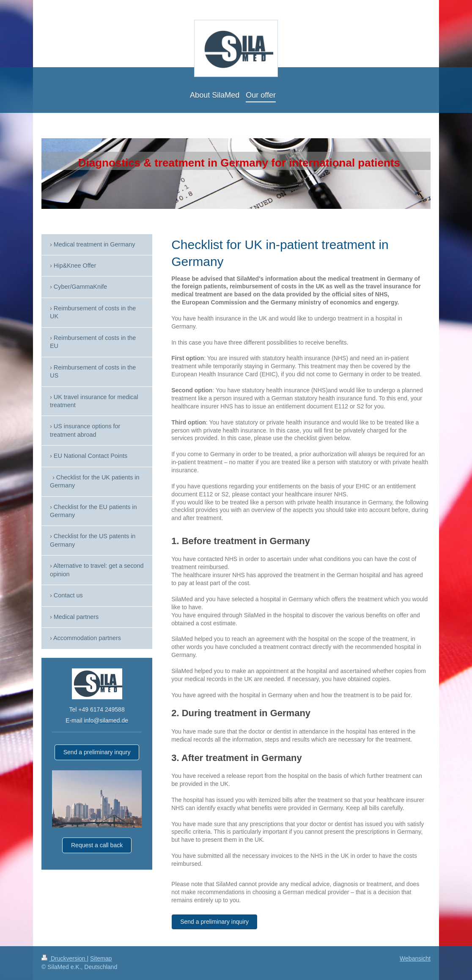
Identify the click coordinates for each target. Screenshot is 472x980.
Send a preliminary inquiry (214, 922)
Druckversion (64, 958)
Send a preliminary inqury (97, 752)
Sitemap (101, 958)
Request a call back (97, 845)
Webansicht (415, 958)
